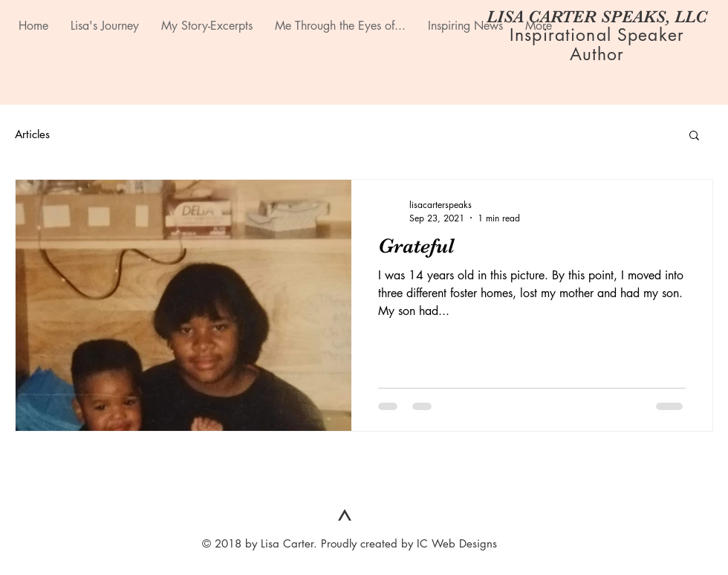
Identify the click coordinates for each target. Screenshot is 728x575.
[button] (694, 136)
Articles (32, 134)
